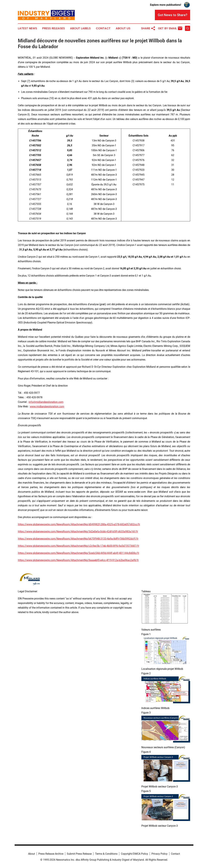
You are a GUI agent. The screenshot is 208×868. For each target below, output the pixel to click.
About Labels (80, 28)
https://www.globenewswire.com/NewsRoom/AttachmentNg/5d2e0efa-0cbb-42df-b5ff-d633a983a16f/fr (78, 531)
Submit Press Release (79, 854)
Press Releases (54, 28)
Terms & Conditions (106, 854)
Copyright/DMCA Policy (134, 854)
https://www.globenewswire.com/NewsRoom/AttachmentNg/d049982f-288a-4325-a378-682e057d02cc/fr (79, 524)
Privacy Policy (159, 854)
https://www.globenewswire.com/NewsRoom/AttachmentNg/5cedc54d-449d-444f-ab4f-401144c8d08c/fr (78, 553)
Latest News (27, 28)
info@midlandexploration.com (46, 402)
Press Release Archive (51, 854)
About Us (123, 28)
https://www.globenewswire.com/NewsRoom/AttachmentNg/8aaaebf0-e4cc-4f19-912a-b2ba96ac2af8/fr (78, 560)
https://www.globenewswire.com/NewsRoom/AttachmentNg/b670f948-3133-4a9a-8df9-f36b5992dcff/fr (78, 539)
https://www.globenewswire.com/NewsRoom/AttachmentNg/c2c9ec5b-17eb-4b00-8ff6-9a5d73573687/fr (78, 546)
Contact (103, 28)
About (32, 854)
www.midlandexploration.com (47, 406)
